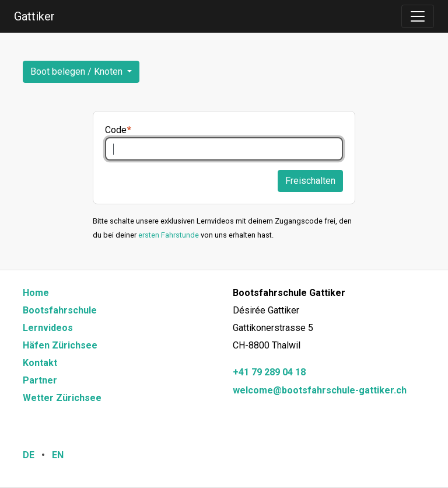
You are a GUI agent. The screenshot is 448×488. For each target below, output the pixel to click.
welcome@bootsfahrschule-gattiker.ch (320, 390)
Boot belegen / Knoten (78, 72)
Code (116, 130)
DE (29, 455)
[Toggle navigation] (418, 16)
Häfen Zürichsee (60, 345)
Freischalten (310, 181)
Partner (40, 380)
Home (36, 293)
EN (58, 455)
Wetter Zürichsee (62, 398)
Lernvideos (48, 328)
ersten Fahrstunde (169, 235)
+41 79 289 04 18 (269, 372)
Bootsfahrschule (60, 310)
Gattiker (34, 16)
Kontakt (40, 363)
